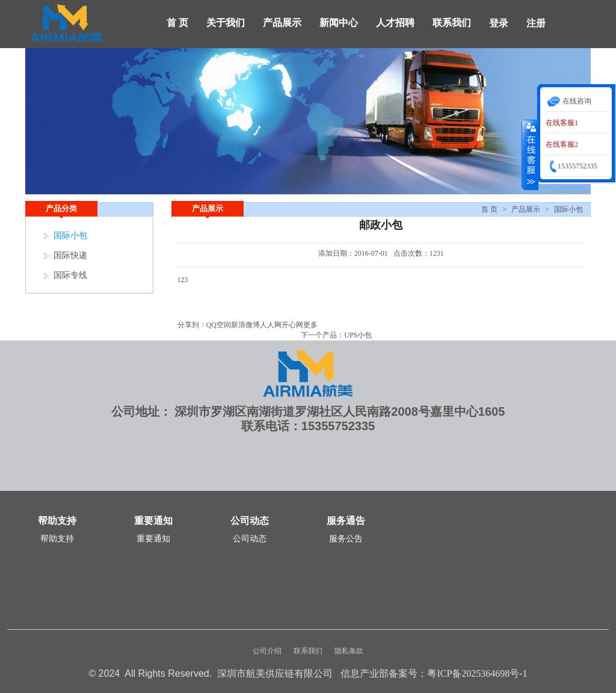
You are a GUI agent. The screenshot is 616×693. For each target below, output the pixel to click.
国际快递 (70, 255)
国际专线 (70, 275)
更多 (310, 325)
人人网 (271, 325)
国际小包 (568, 209)
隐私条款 (349, 651)
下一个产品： (322, 335)
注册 (536, 23)
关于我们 (226, 23)
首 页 (177, 23)
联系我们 (452, 23)
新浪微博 (245, 325)
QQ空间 (219, 325)
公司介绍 (267, 651)
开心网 (292, 325)
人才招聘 (395, 23)
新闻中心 (339, 23)
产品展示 (282, 23)
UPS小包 (358, 335)
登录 (499, 23)
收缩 (530, 155)
